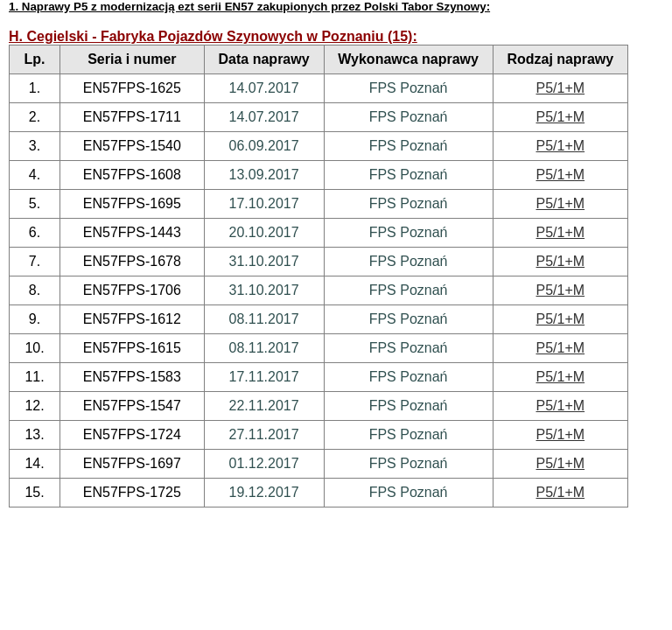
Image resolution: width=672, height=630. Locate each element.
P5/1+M (561, 88)
